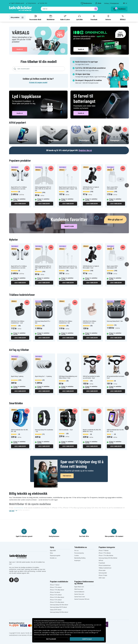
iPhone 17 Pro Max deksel (57, 590)
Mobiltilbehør (51, 17)
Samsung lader (103, 573)
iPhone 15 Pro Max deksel (57, 602)
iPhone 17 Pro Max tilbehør (106, 556)
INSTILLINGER (51, 639)
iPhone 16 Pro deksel (56, 595)
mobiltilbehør (19, 508)
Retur (51, 553)
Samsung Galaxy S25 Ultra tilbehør (108, 558)
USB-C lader (102, 578)
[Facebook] (11, 580)
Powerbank (94, 17)
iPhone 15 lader (103, 575)
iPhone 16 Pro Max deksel (57, 597)
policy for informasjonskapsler (50, 627)
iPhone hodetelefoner (105, 565)
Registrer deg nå (85, 150)
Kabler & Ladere (65, 17)
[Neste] (127, 185)
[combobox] (69, 9)
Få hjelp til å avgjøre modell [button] (38, 83)
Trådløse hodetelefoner (105, 568)
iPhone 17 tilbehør (104, 551)
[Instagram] (16, 580)
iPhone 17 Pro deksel (56, 587)
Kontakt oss (53, 558)
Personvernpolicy (79, 553)
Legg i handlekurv (20, 204)
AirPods (101, 560)
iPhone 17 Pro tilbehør (105, 553)
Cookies (77, 556)
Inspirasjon (77, 560)
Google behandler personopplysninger (82, 627)
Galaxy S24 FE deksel (56, 610)
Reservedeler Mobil (35, 17)
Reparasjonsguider (55, 556)
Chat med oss (67, 476)
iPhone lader (102, 570)
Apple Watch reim (79, 587)
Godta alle (87, 639)
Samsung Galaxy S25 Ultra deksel (59, 605)
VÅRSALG (123, 17)
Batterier (108, 17)
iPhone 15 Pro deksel (56, 600)
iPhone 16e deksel (55, 592)
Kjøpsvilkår (53, 551)
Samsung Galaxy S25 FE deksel (58, 607)
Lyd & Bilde (79, 17)
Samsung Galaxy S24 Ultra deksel (59, 612)
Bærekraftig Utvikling (80, 558)
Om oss (76, 551)
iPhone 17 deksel (55, 585)
